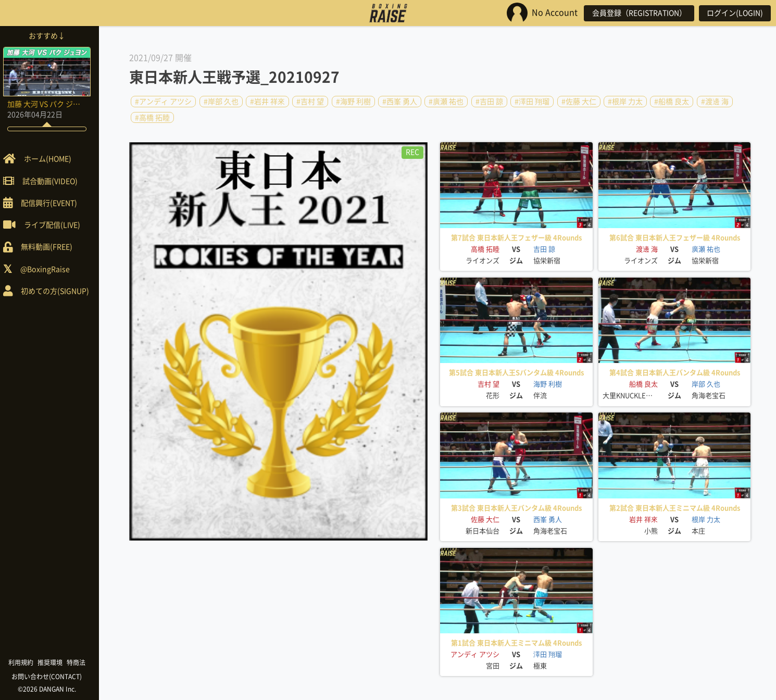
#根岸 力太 (625, 102)
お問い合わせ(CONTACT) (52, 677)
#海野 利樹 (353, 102)
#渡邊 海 (715, 102)
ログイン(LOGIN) (734, 13)
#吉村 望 (310, 102)
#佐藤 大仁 (579, 102)
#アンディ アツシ (163, 102)
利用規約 (26, 662)
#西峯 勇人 (400, 102)
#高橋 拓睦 (152, 117)
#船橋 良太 (672, 102)
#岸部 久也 (221, 102)
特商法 (81, 662)
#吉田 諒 (489, 102)
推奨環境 (55, 662)
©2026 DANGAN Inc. (52, 689)
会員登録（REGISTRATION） (637, 13)
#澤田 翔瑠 (532, 102)
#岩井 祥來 (267, 102)
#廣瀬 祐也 (446, 102)
